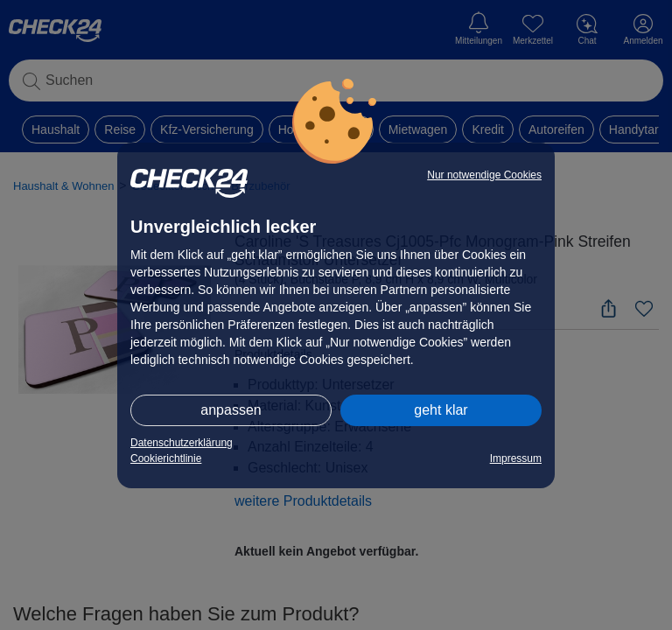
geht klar (441, 410)
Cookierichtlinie (166, 458)
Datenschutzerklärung (182, 443)
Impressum (516, 458)
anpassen (231, 410)
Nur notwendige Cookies (484, 175)
